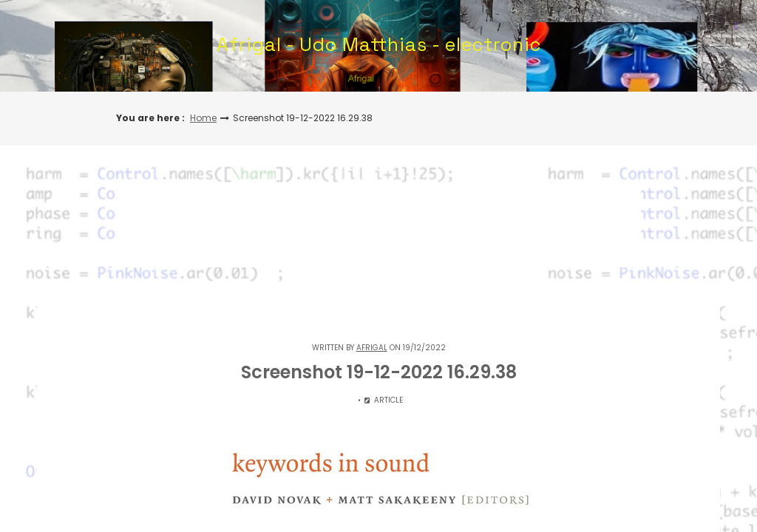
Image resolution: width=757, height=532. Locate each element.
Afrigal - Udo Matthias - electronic (379, 44)
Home (203, 118)
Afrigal (372, 348)
